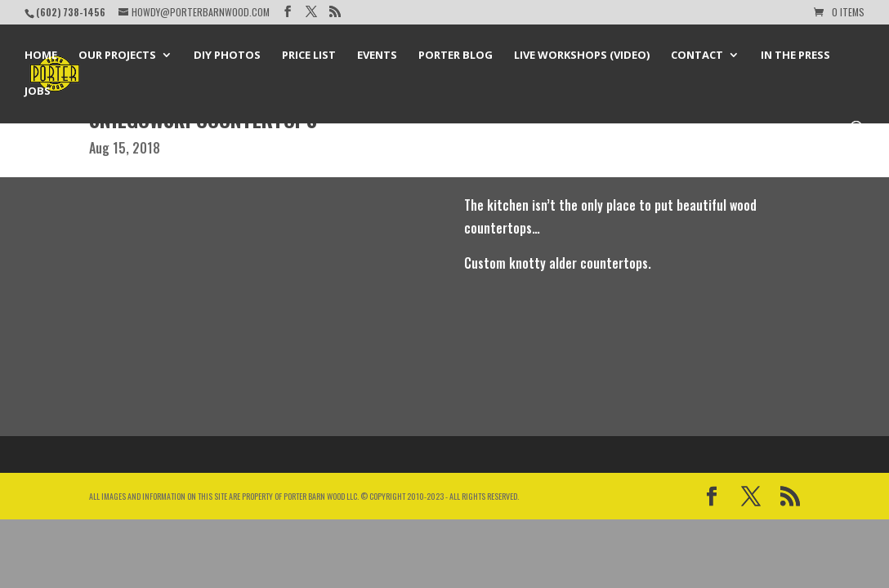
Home (41, 56)
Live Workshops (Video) (582, 56)
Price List (309, 56)
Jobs (38, 91)
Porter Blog (456, 56)
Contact (697, 56)
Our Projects (117, 56)
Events (377, 56)
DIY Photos (227, 56)
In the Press (795, 56)
